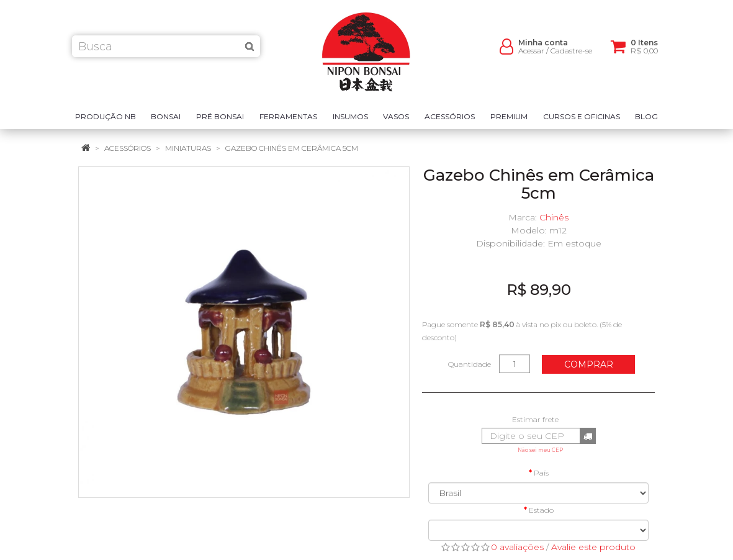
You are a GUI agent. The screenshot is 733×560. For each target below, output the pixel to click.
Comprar (589, 364)
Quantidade (470, 364)
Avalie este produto (593, 547)
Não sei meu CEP (540, 450)
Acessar (531, 56)
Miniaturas (188, 148)
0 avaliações (517, 547)
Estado (541, 510)
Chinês (554, 217)
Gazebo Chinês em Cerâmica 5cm (292, 148)
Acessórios (128, 148)
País (541, 473)
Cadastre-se (571, 56)
